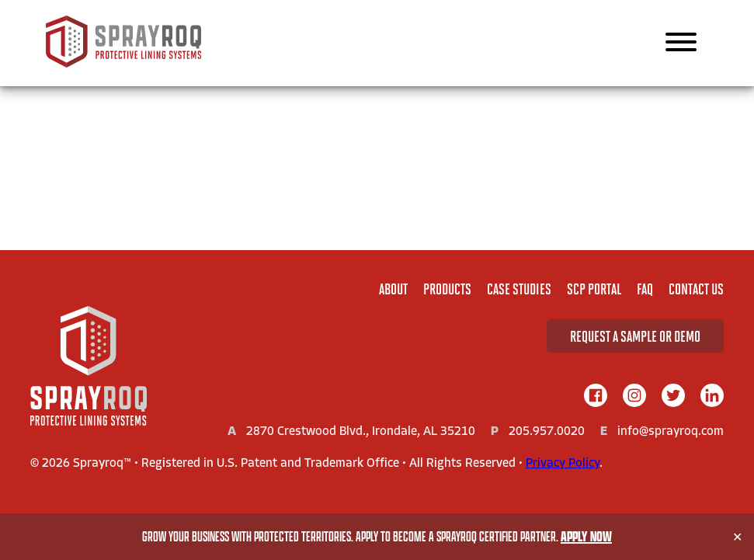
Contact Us (696, 289)
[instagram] (634, 397)
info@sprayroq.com (671, 432)
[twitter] (673, 397)
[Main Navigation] (681, 43)
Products (447, 289)
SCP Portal (594, 289)
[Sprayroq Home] (123, 64)
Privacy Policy (563, 464)
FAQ (645, 289)
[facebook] (596, 397)
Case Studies (519, 289)
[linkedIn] (712, 397)
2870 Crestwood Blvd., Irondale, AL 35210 (361, 432)
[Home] (89, 367)
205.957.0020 (547, 432)
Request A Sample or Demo (635, 336)
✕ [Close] (737, 537)
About (393, 289)
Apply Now (586, 536)
